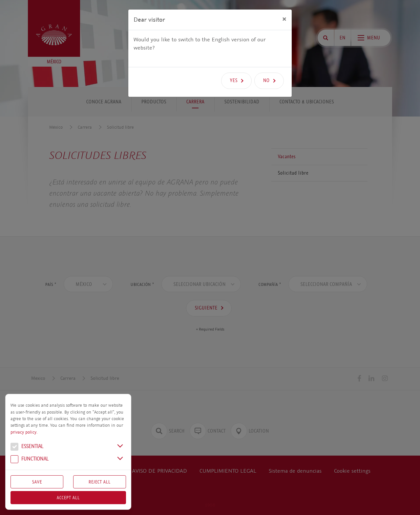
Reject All (100, 482)
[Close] (284, 19)
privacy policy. (24, 432)
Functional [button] (30, 460)
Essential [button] (27, 447)
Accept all (68, 498)
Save (37, 482)
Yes (234, 80)
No (266, 80)
